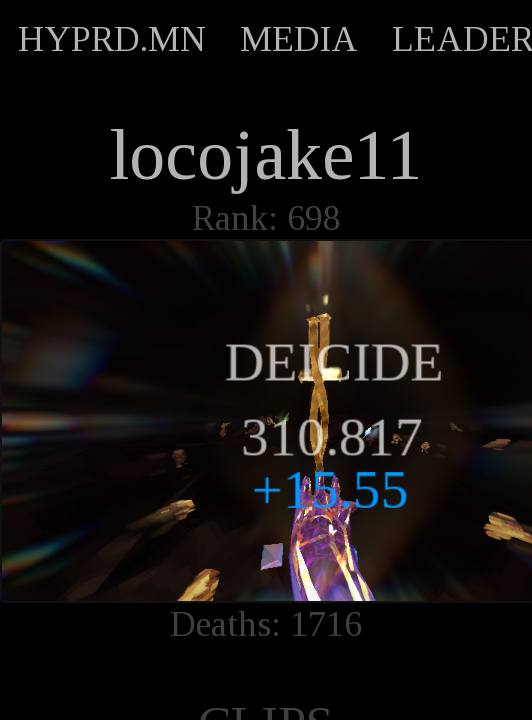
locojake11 (266, 155)
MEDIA (299, 39)
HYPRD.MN (112, 39)
